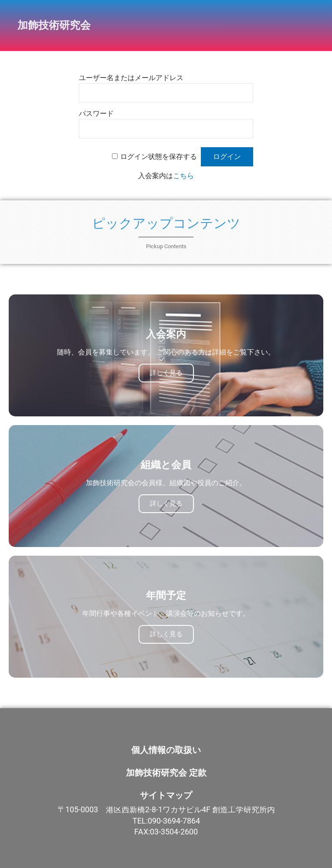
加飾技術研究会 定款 (166, 773)
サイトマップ (166, 795)
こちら (183, 176)
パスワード (96, 113)
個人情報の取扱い (166, 750)
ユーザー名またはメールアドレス (131, 78)
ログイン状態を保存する (159, 157)
